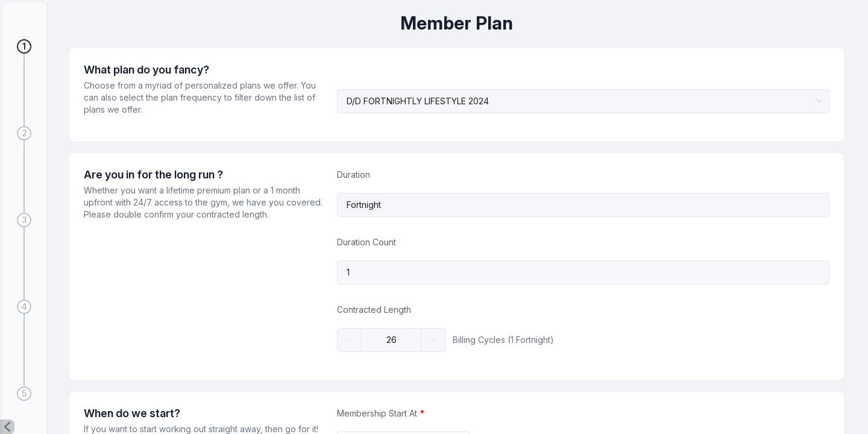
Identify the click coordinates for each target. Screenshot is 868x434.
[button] (7, 427)
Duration (354, 175)
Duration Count (366, 242)
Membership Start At (377, 413)
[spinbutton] (391, 340)
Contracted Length (374, 310)
